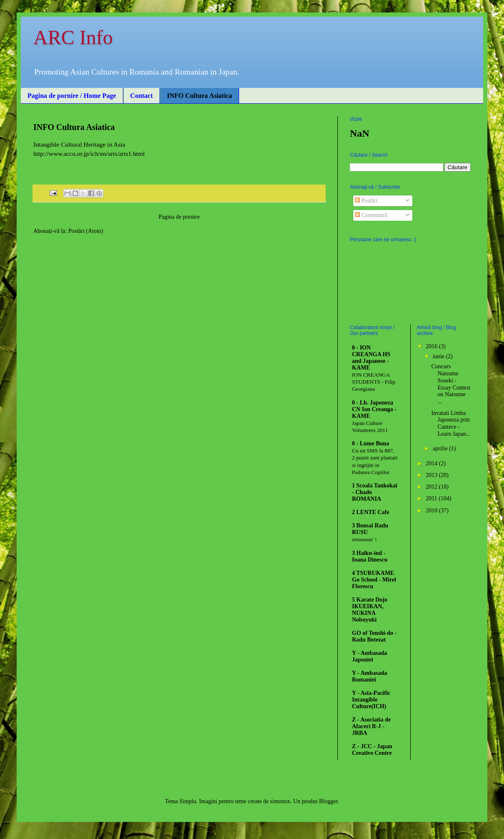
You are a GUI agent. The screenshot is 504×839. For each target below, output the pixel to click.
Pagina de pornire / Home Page (72, 96)
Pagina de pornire (179, 217)
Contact (142, 96)
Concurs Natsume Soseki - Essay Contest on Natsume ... (451, 384)
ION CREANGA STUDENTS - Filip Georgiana (374, 382)
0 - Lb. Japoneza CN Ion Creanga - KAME (374, 409)
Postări (366, 201)
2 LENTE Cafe (371, 512)
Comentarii (371, 215)
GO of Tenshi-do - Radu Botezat (374, 636)
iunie (439, 356)
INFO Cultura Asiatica (200, 96)
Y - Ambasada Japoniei (369, 656)
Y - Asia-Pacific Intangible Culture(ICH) (371, 700)
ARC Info (73, 37)
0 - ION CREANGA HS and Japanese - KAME (371, 358)
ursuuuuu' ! (364, 539)
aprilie (441, 448)
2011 (432, 498)
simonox (280, 801)
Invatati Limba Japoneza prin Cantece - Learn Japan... (451, 423)
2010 (432, 511)
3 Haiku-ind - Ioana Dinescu (370, 556)
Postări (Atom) (86, 231)
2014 (432, 463)
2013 (432, 475)
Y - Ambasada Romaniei (369, 676)
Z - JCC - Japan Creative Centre (372, 750)
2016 (432, 346)
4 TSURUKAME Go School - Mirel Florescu (374, 580)
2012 (432, 487)
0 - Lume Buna (371, 443)
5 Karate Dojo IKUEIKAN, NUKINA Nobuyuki (370, 610)
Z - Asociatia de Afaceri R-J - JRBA (371, 726)
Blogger (328, 801)
